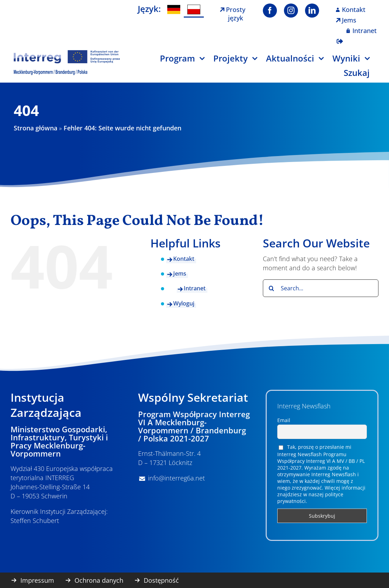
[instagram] (291, 11)
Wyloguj (184, 303)
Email (284, 420)
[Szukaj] (361, 75)
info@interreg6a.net (176, 478)
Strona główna (35, 128)
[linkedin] (312, 11)
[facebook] (270, 11)
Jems (180, 273)
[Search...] (321, 288)
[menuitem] (174, 10)
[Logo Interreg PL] (67, 52)
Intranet (195, 288)
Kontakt (184, 259)
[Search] (272, 288)
